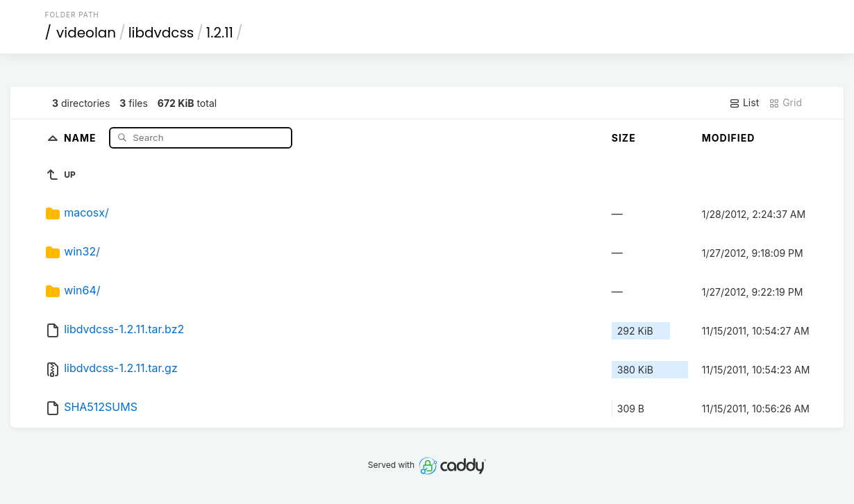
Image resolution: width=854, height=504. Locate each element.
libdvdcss (161, 33)
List (744, 103)
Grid (785, 103)
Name (82, 137)
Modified (729, 138)
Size (624, 138)
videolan (86, 33)
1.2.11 (220, 33)
